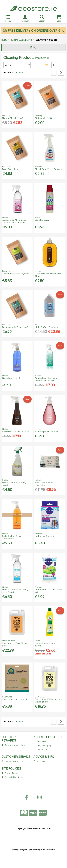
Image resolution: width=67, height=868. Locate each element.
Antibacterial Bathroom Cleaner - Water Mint (46, 379)
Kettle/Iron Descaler (45, 536)
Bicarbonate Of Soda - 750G (15, 327)
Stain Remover (42, 220)
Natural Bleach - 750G (13, 118)
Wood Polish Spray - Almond (16, 432)
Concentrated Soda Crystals (15, 274)
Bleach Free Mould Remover (49, 169)
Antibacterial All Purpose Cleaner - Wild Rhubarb (14, 221)
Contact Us (41, 750)
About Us (40, 742)
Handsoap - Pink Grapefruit (48, 432)
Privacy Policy (10, 773)
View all (19, 73)
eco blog (39, 761)
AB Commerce (48, 850)
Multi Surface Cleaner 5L (47, 327)
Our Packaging (43, 746)
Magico (23, 850)
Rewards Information (13, 745)
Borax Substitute (10, 169)
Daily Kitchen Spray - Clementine (12, 537)
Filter (33, 48)
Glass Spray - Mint (11, 378)
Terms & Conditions (13, 777)
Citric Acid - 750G (43, 118)
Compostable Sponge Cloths (16, 699)
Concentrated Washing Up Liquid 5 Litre (48, 701)
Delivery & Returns (13, 761)
